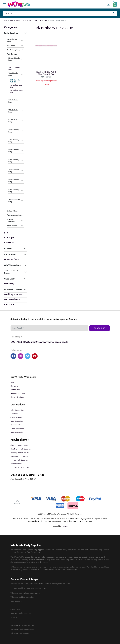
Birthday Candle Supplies (20, 467)
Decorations (10, 254)
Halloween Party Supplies (20, 456)
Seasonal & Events (13, 290)
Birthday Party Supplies (19, 460)
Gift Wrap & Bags (13, 265)
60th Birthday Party (14, 161)
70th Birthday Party (14, 171)
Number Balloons (17, 425)
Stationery (9, 284)
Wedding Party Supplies (20, 453)
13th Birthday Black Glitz (16, 91)
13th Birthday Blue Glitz (16, 86)
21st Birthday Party (13, 121)
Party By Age (27, 20)
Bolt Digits (9, 238)
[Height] (57, 13)
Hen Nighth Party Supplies (20, 449)
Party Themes (12, 226)
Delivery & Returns (17, 397)
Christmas (9, 243)
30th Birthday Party (14, 131)
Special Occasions (11, 220)
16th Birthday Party (14, 101)
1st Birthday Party (14, 50)
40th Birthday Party (14, 141)
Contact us (14, 386)
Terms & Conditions (18, 393)
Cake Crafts (10, 279)
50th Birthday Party (14, 151)
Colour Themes (13, 211)
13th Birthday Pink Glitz (15, 81)
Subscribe (100, 328)
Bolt (6, 233)
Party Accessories (14, 215)
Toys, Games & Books (11, 272)
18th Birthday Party (13, 111)
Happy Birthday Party (14, 59)
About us (14, 382)
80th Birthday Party (14, 181)
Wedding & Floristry (14, 294)
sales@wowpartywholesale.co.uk (49, 342)
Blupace (64, 526)
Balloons (8, 249)
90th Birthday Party (14, 191)
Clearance (9, 304)
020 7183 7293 (20, 342)
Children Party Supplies (19, 445)
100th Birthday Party (14, 201)
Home (5, 20)
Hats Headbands (12, 299)
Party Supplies (15, 20)
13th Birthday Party (41, 20)
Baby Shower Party (12, 40)
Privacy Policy (15, 390)
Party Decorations (17, 421)
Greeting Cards (12, 259)
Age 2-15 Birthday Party (14, 69)
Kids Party (11, 46)
